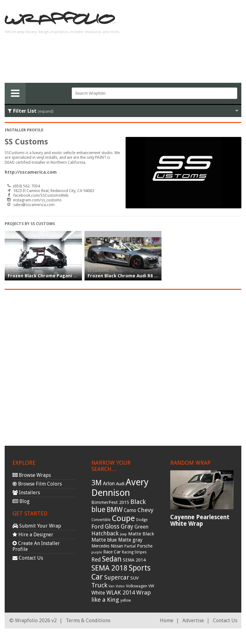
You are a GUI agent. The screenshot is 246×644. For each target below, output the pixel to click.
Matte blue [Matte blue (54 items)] (104, 540)
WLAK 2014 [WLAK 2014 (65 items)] (121, 592)
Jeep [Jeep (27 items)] (123, 534)
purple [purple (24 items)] (97, 552)
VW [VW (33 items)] (151, 586)
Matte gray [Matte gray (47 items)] (130, 540)
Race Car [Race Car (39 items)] (112, 552)
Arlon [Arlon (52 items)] (109, 484)
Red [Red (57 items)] (96, 560)
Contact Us (28, 558)
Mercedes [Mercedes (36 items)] (100, 546)
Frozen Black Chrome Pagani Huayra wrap (55, 276)
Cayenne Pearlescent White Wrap (200, 520)
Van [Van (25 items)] (111, 586)
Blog (21, 501)
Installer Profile (24, 130)
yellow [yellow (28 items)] (126, 600)
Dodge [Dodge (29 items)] (142, 520)
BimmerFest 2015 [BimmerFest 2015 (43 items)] (110, 502)
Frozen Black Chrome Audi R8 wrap (127, 276)
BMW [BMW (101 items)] (115, 510)
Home (167, 620)
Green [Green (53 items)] (141, 527)
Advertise (193, 620)
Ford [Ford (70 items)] (97, 526)
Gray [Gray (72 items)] (127, 526)
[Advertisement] (191, 44)
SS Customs (18, 270)
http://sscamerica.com (31, 172)
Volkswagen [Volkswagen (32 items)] (137, 586)
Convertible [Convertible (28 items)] (101, 520)
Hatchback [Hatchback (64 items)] (105, 533)
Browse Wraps (32, 475)
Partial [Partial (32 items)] (130, 546)
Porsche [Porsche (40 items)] (145, 546)
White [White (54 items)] (98, 593)
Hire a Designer (33, 535)
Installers (26, 493)
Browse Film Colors (37, 484)
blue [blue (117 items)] (98, 510)
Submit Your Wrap (37, 526)
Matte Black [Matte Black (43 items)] (141, 534)
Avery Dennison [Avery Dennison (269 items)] (120, 487)
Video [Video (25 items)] (120, 586)
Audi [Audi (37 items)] (120, 484)
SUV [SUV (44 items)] (135, 578)
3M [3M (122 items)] (96, 483)
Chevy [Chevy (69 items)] (145, 510)
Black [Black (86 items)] (138, 502)
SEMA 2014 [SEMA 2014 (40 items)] (134, 560)
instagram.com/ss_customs (37, 200)
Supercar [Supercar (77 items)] (117, 578)
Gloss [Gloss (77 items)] (112, 526)
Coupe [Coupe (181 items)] (123, 518)
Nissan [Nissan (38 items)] (117, 546)
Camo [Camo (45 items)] (130, 510)
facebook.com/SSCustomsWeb (41, 195)
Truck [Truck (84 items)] (99, 585)
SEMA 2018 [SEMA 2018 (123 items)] (109, 568)
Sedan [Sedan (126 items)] (112, 559)
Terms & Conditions (88, 620)
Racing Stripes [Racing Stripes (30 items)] (134, 552)
